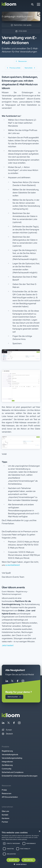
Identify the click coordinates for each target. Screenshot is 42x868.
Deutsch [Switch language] (7, 734)
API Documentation (10, 797)
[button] (7, 730)
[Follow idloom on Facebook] (17, 681)
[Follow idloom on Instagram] (23, 681)
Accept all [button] (13, 860)
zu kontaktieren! (13, 565)
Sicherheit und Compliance (13, 772)
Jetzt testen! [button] (8, 645)
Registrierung (7, 751)
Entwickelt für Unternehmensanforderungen (20, 776)
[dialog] (21, 849)
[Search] (32, 4)
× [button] (39, 831)
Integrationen (7, 762)
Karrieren (6, 818)
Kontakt (5, 815)
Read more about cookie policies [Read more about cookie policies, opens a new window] (16, 839)
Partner (5, 822)
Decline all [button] (28, 860)
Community (7, 769)
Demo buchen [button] (14, 697)
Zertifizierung (7, 765)
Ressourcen (7, 793)
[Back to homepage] (11, 717)
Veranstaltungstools (10, 754)
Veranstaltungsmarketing (12, 758)
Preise (4, 790)
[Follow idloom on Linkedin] (7, 681)
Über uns (5, 811)
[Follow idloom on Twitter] (12, 681)
